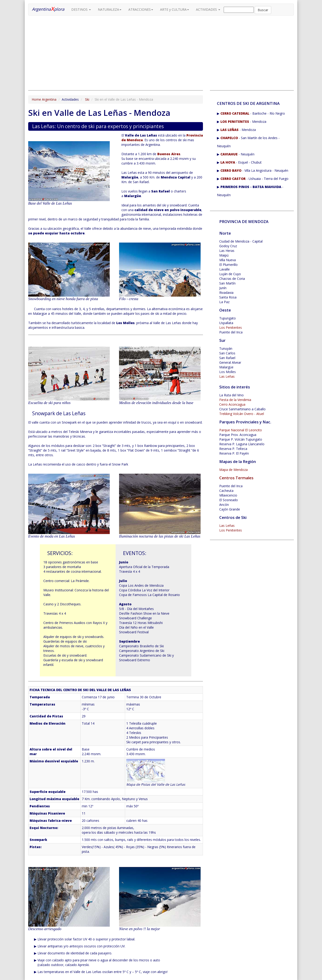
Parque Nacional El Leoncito (241, 430)
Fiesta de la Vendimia (235, 400)
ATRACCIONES (141, 9)
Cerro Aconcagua (232, 404)
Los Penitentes (231, 327)
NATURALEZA (110, 9)
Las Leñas (227, 376)
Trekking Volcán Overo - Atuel (242, 414)
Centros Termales (236, 478)
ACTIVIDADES (208, 9)
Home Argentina (44, 99)
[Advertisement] (116, 53)
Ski (87, 99)
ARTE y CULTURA (175, 9)
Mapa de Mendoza (233, 470)
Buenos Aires (169, 154)
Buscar (263, 10)
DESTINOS (81, 9)
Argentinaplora (48, 9)
